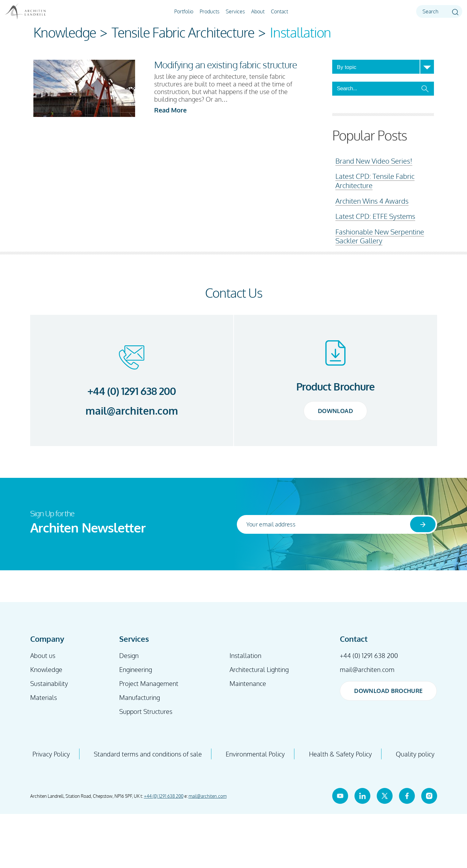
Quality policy (415, 754)
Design (129, 655)
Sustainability (49, 683)
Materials (44, 697)
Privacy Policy (51, 754)
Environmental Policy (255, 754)
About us (43, 655)
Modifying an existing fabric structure (226, 64)
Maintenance (248, 683)
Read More (170, 110)
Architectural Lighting (259, 669)
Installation (245, 655)
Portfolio (184, 11)
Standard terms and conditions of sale (148, 754)
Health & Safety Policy (340, 754)
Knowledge (65, 32)
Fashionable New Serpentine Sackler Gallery (380, 236)
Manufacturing (140, 697)
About (258, 11)
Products (209, 11)
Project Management (149, 683)
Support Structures (146, 711)
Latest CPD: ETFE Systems (375, 216)
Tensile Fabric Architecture (183, 32)
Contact (279, 11)
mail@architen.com (132, 411)
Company (47, 639)
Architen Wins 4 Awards (372, 201)
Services (235, 11)
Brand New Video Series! (374, 161)
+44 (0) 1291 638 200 (132, 391)
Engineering (136, 669)
